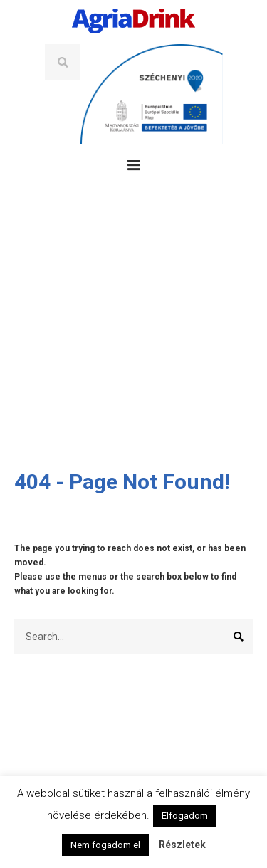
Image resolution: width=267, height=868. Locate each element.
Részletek (182, 845)
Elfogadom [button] (185, 816)
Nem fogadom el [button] (105, 845)
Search (63, 62)
